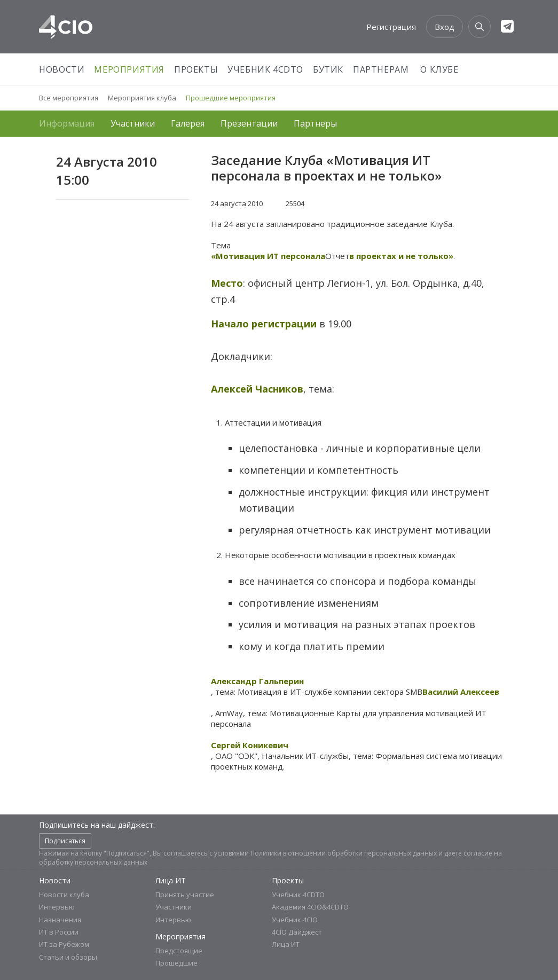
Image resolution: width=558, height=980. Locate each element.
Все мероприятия (69, 98)
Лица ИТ (171, 880)
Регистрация (391, 27)
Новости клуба (64, 895)
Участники (133, 123)
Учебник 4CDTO (265, 69)
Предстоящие (179, 951)
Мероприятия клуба (142, 98)
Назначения (60, 920)
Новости (62, 69)
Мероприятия (129, 69)
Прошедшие (176, 963)
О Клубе (439, 69)
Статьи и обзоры (68, 957)
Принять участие (185, 895)
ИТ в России (59, 932)
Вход (445, 27)
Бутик (328, 69)
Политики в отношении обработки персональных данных (344, 853)
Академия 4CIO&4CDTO (310, 907)
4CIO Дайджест (297, 932)
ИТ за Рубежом (64, 944)
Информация (67, 123)
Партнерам (381, 69)
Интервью (57, 907)
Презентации (249, 123)
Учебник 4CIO (295, 920)
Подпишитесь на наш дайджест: (97, 825)
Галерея (188, 123)
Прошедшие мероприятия (231, 98)
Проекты (196, 69)
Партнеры (315, 123)
